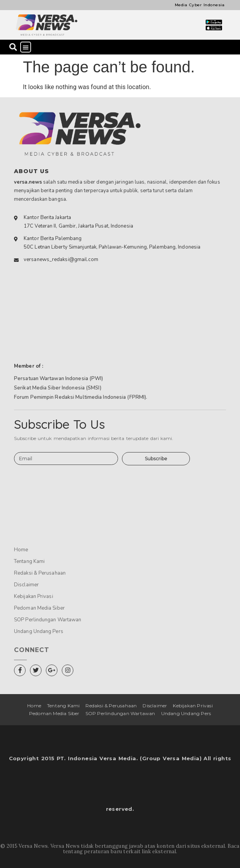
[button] (13, 47)
